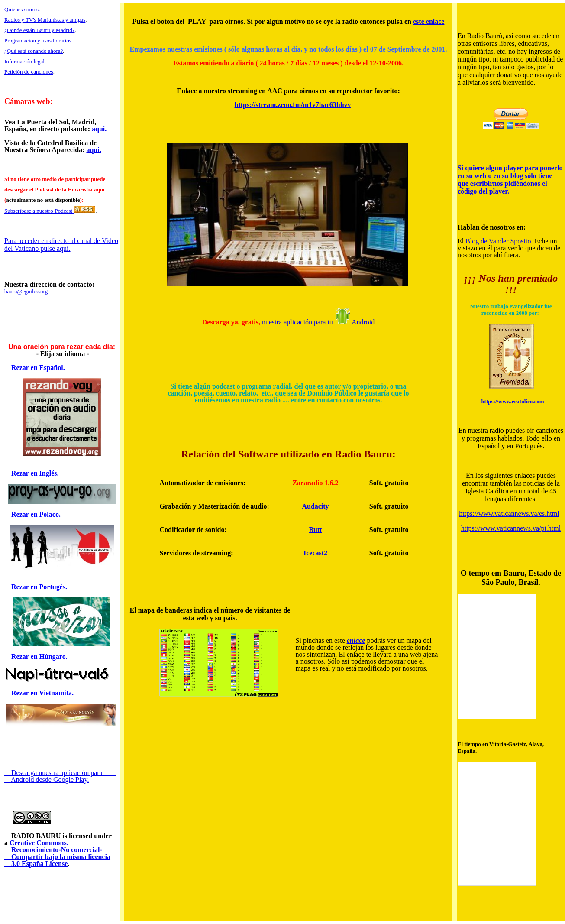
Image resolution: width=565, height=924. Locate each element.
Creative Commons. (53, 843)
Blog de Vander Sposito (498, 241)
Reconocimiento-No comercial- (56, 850)
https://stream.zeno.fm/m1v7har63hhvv (293, 105)
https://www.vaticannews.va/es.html (509, 514)
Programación (20, 41)
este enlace (429, 21)
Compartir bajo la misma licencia (57, 857)
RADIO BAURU (32, 836)
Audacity (315, 506)
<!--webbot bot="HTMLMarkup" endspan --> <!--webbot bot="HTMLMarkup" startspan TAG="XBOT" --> (497, 657)
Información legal (24, 61)
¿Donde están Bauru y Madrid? (39, 30)
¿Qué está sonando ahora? (34, 51)
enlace (356, 640)
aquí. (99, 129)
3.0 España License (36, 864)
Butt (315, 530)
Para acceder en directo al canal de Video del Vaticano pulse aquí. (61, 245)
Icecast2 (315, 553)
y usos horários (54, 41)
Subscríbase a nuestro (29, 211)
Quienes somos (21, 9)
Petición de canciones (29, 72)
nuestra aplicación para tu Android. (319, 322)
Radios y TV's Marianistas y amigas (45, 20)
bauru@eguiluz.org (26, 291)
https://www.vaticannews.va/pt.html (511, 528)
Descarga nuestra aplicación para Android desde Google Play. (60, 776)
